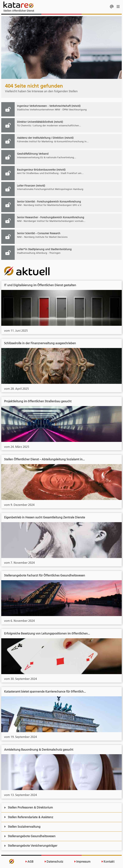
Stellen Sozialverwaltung (22, 827)
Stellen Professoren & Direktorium (28, 807)
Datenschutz (54, 862)
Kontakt (108, 862)
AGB (29, 862)
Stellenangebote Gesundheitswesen (30, 836)
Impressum (82, 862)
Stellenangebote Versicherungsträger (31, 846)
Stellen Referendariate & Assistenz (29, 817)
